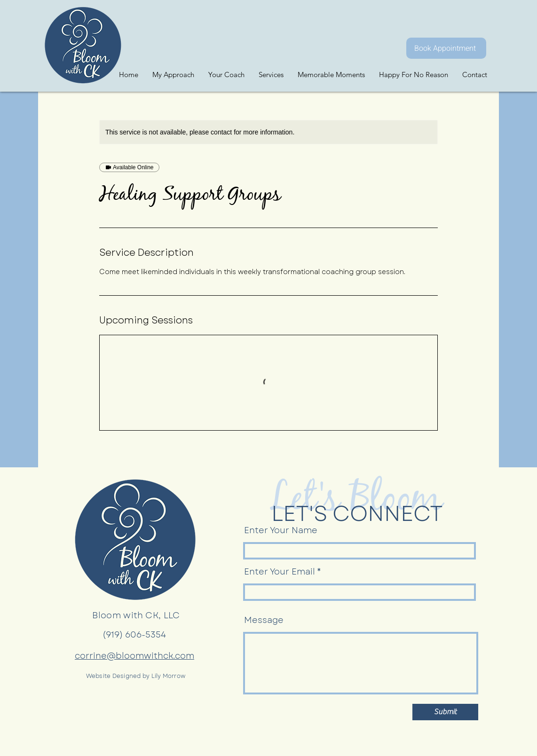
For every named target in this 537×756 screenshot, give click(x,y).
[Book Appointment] (446, 48)
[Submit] (445, 712)
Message (264, 620)
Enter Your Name (281, 530)
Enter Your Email (280, 572)
